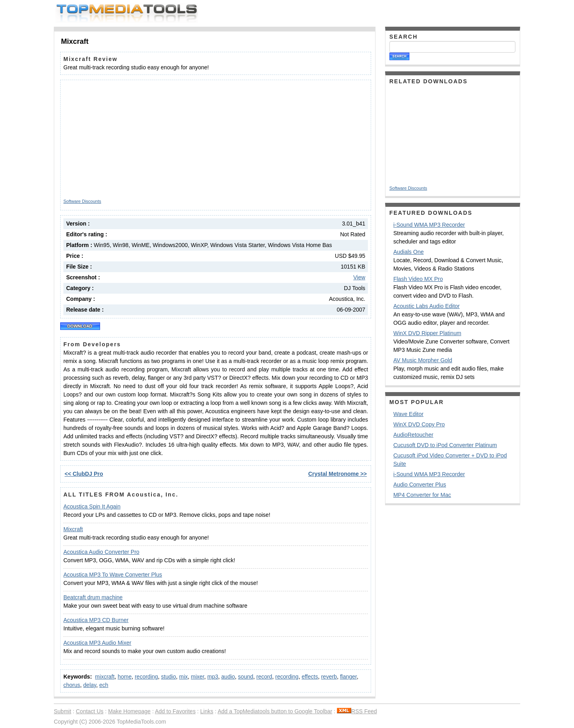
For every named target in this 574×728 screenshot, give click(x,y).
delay (90, 685)
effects (310, 677)
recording (146, 677)
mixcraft (105, 677)
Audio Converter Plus (420, 485)
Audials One (409, 252)
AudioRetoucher (413, 435)
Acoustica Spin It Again (92, 506)
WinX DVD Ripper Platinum (427, 333)
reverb (329, 677)
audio (228, 677)
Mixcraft (73, 529)
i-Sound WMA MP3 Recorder (429, 225)
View (359, 277)
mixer (198, 677)
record (264, 677)
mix (183, 677)
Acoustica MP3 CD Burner (96, 620)
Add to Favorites (175, 711)
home (125, 677)
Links (207, 711)
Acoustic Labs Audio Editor (427, 306)
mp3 (213, 677)
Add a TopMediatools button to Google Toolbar (275, 711)
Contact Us (89, 711)
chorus (72, 685)
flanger (348, 677)
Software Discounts (82, 201)
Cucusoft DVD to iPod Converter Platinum (445, 445)
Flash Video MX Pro (418, 279)
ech (104, 685)
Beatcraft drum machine (93, 597)
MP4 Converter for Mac (422, 495)
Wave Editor (409, 414)
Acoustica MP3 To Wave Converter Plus (113, 575)
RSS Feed (357, 711)
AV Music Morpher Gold (423, 360)
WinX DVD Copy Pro (419, 424)
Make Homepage (129, 711)
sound (246, 677)
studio (168, 677)
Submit (63, 711)
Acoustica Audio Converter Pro (101, 552)
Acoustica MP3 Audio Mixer (97, 643)
